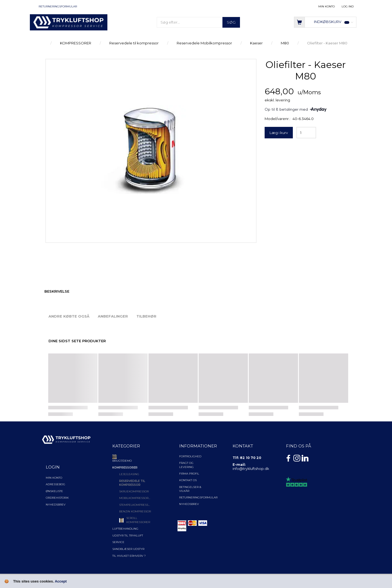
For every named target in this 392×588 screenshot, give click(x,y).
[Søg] (231, 22)
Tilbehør (146, 316)
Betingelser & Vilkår (190, 489)
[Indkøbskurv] (325, 22)
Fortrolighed (190, 456)
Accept (61, 581)
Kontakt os (188, 480)
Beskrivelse (57, 291)
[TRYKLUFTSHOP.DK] (69, 22)
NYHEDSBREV (189, 504)
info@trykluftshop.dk (251, 469)
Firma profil (189, 474)
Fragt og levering (186, 465)
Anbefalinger (113, 316)
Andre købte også (69, 316)
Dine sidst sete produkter (77, 341)
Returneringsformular (58, 6)
